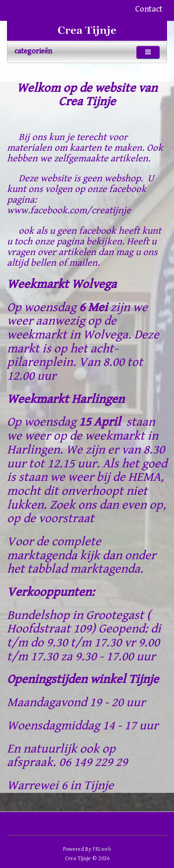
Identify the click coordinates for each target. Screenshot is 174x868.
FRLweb (102, 849)
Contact (149, 9)
